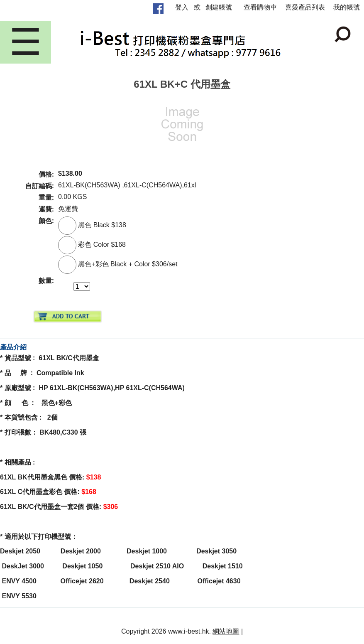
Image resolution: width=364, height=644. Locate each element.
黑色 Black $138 (92, 225)
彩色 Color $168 (92, 245)
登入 (182, 7)
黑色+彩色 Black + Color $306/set (118, 264)
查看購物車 (260, 7)
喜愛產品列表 (305, 7)
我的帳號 (347, 7)
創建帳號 (219, 7)
